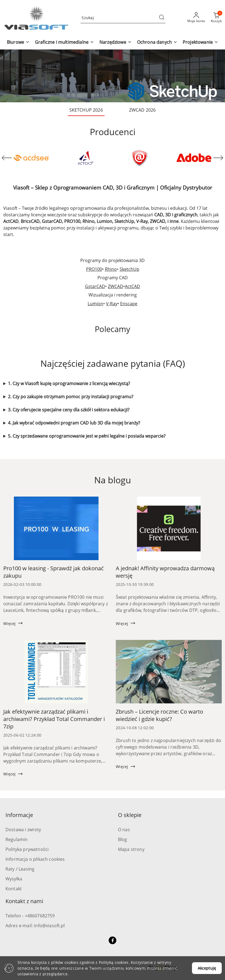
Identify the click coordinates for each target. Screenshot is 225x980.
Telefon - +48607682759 (30, 916)
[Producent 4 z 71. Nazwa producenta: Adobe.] (194, 158)
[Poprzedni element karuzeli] (7, 158)
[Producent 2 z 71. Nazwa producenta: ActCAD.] (86, 158)
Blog (123, 839)
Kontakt (14, 889)
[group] (112, 76)
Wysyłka (14, 879)
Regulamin (17, 839)
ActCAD (132, 286)
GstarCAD (95, 286)
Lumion (95, 304)
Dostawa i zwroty (23, 830)
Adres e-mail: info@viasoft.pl (35, 926)
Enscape (129, 304)
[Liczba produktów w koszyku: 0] (216, 18)
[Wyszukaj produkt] (123, 18)
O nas (124, 830)
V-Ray (112, 304)
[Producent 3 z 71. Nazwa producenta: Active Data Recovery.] (140, 158)
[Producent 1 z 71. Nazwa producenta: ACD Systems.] (31, 158)
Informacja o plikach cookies (35, 859)
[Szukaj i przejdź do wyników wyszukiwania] (162, 18)
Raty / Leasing (20, 869)
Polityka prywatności (27, 849)
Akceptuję (207, 968)
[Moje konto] (196, 18)
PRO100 (94, 269)
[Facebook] (112, 940)
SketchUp (129, 269)
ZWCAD (116, 286)
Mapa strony (131, 849)
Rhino (111, 269)
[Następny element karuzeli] (218, 158)
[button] (18, 43)
